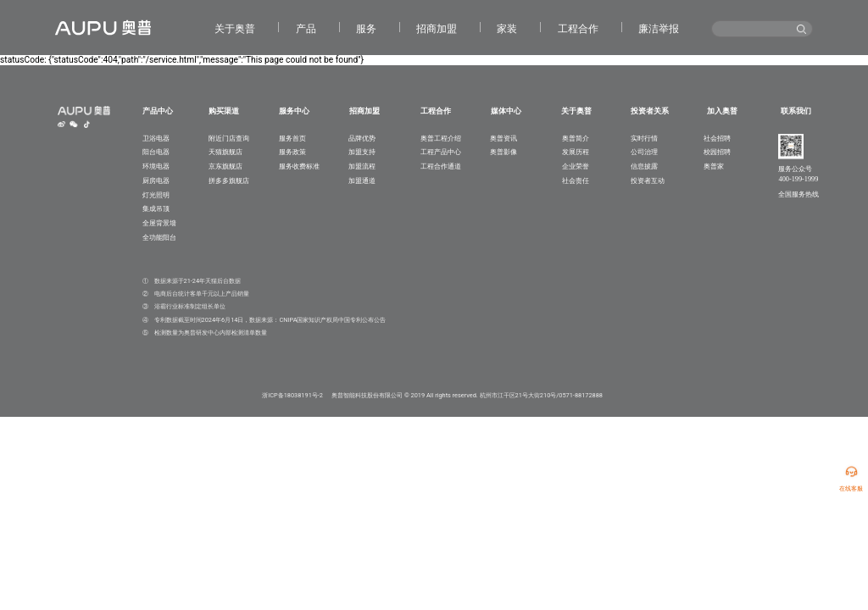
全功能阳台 (159, 237)
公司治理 (644, 152)
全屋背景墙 (159, 223)
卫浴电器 (156, 138)
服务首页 (292, 138)
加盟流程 (362, 166)
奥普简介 (576, 138)
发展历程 (576, 152)
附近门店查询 (229, 138)
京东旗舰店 (225, 166)
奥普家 (714, 166)
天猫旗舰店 (225, 152)
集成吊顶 (156, 208)
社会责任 (576, 180)
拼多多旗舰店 (229, 180)
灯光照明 (156, 195)
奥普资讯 (504, 138)
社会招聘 (717, 138)
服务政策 (292, 152)
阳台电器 (156, 152)
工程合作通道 (441, 166)
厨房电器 (156, 180)
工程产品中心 (441, 152)
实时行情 (644, 138)
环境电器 (156, 166)
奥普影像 (504, 152)
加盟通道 (362, 180)
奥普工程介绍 (441, 138)
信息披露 (644, 166)
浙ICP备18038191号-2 (292, 395)
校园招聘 (717, 152)
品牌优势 (362, 138)
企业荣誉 (576, 166)
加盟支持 (362, 152)
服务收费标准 (299, 166)
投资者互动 (648, 180)
